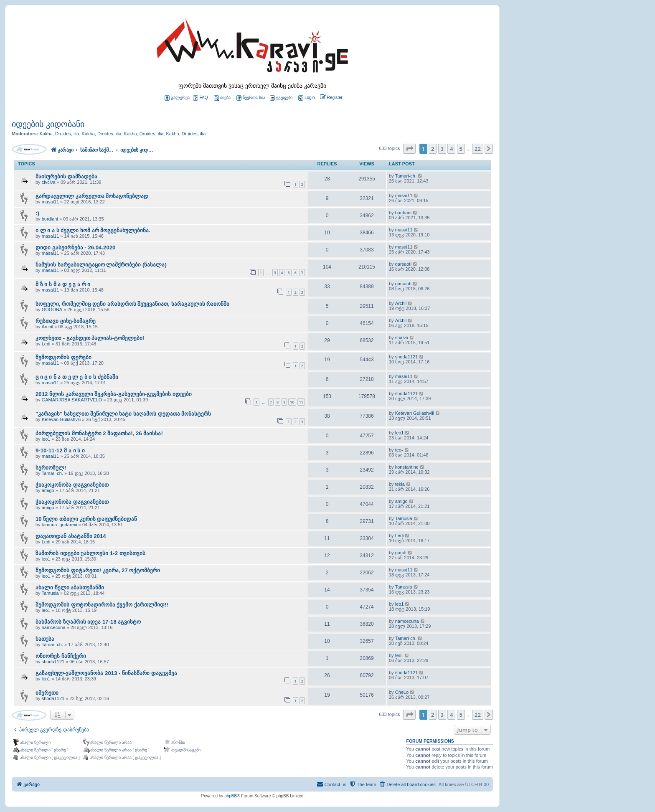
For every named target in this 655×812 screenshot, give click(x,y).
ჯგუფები (281, 98)
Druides (63, 134)
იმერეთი (47, 693)
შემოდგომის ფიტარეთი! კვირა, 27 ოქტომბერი (98, 570)
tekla (400, 484)
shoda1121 (406, 357)
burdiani (50, 219)
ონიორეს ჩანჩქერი (61, 656)
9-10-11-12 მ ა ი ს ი (60, 450)
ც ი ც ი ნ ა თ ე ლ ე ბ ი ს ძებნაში (77, 377)
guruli (401, 553)
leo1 (46, 439)
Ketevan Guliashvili (61, 419)
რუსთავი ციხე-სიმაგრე (66, 321)
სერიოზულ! (51, 468)
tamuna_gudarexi (60, 525)
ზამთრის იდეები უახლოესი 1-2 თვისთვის (90, 553)
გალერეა (177, 98)
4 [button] (451, 149)
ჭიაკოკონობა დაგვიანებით (72, 485)
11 (301, 402)
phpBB (231, 796)
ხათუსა (45, 639)
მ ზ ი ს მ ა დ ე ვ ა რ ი (63, 284)
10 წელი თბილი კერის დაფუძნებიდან (86, 519)
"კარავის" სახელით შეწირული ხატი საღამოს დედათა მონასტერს (123, 414)
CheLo (402, 692)
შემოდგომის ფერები (63, 357)
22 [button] (478, 149)
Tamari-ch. (406, 176)
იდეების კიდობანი (48, 124)
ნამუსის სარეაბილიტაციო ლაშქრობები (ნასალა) (101, 265)
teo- (399, 450)
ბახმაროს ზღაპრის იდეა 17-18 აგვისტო (88, 622)
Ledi (46, 344)
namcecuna (54, 627)
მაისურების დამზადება (66, 176)
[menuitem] (306, 98)
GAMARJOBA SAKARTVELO (72, 400)
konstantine (407, 467)
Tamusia (404, 518)
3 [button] (442, 149)
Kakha (46, 134)
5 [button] (461, 149)
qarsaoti (403, 264)
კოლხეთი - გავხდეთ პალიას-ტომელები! (90, 338)
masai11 (51, 202)
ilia (76, 134)
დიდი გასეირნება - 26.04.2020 (75, 247)
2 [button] (433, 149)
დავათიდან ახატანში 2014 (71, 536)
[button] (409, 149)
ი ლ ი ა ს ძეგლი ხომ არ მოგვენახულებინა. (93, 230)
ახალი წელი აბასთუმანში (70, 587)
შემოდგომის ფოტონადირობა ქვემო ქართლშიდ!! (102, 605)
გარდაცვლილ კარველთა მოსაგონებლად (92, 196)
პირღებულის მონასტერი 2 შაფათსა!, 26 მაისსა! (99, 433)
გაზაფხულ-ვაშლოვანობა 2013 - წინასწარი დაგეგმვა (106, 673)
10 (292, 402)
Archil (401, 303)
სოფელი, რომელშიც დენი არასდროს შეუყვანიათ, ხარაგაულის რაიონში (132, 304)
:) (37, 213)
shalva (402, 337)
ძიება (222, 98)
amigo (48, 490)
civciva (49, 182)
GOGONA (52, 310)
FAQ (200, 98)
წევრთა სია (251, 98)
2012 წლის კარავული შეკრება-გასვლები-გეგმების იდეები (114, 394)
